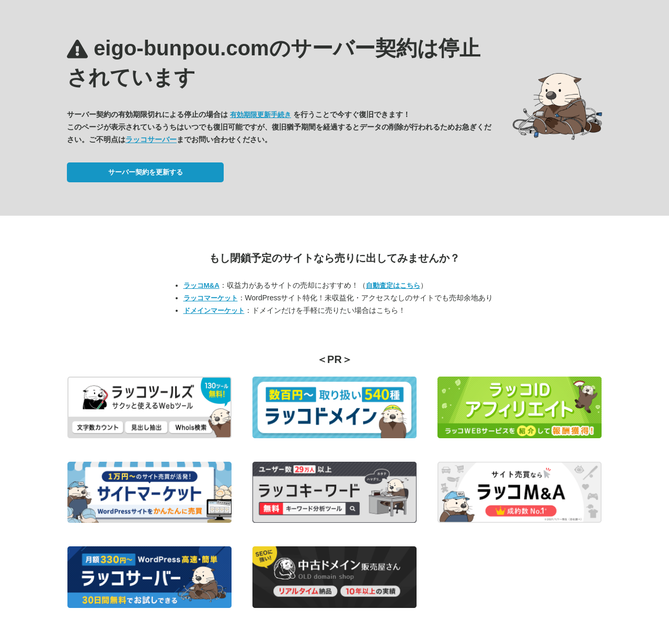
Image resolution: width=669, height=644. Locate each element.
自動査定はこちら (393, 285)
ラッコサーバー (151, 139)
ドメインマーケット (214, 311)
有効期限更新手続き (261, 115)
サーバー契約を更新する (146, 172)
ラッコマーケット (211, 298)
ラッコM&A (201, 285)
